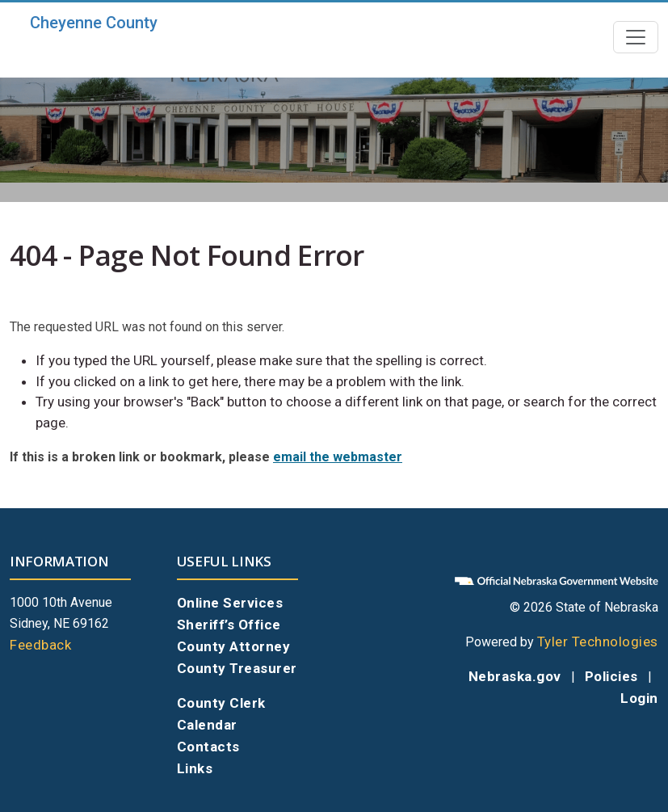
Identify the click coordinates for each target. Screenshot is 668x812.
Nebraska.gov (515, 676)
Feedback (40, 645)
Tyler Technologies (598, 642)
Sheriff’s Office (229, 625)
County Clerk (221, 703)
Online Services (230, 603)
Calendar (207, 725)
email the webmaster (338, 457)
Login (639, 698)
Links (195, 768)
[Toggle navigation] (636, 37)
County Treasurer (237, 668)
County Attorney (234, 646)
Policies (611, 676)
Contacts (208, 747)
